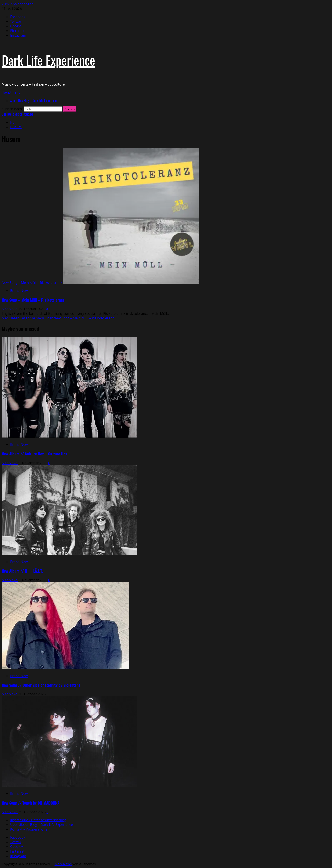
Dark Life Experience (48, 60)
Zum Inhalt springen (18, 4)
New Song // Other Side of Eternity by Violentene (41, 685)
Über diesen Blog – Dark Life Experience (41, 825)
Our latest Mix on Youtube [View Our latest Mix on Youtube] (17, 114)
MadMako (10, 309)
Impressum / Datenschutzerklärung (38, 820)
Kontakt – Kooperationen (30, 829)
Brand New (19, 291)
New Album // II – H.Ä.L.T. (22, 571)
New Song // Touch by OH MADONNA (31, 803)
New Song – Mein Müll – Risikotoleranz (32, 283)
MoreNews (63, 864)
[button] (11, 92)
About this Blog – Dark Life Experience (34, 101)
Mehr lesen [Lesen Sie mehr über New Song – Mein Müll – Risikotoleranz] (58, 318)
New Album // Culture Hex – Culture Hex (34, 454)
